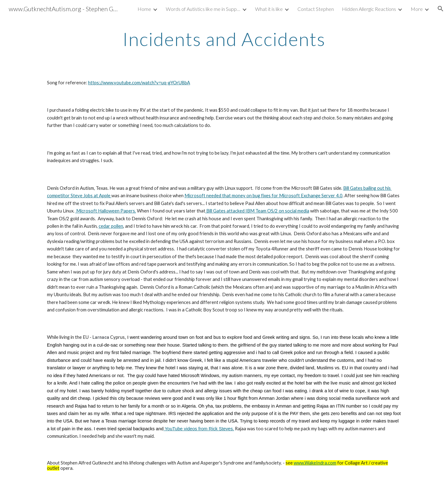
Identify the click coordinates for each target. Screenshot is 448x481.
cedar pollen (111, 226)
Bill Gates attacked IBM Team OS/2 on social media (257, 211)
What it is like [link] (269, 9)
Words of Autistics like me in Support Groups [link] (203, 9)
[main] (224, 39)
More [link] (417, 9)
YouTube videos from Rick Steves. (199, 429)
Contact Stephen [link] (316, 9)
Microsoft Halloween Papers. (106, 211)
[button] (441, 9)
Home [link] (144, 9)
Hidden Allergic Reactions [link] (369, 9)
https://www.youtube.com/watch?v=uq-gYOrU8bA (139, 83)
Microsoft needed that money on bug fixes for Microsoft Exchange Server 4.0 (264, 196)
